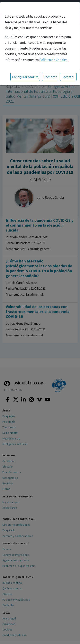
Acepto (68, 77)
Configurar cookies (25, 77)
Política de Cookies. (54, 60)
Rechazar (50, 77)
